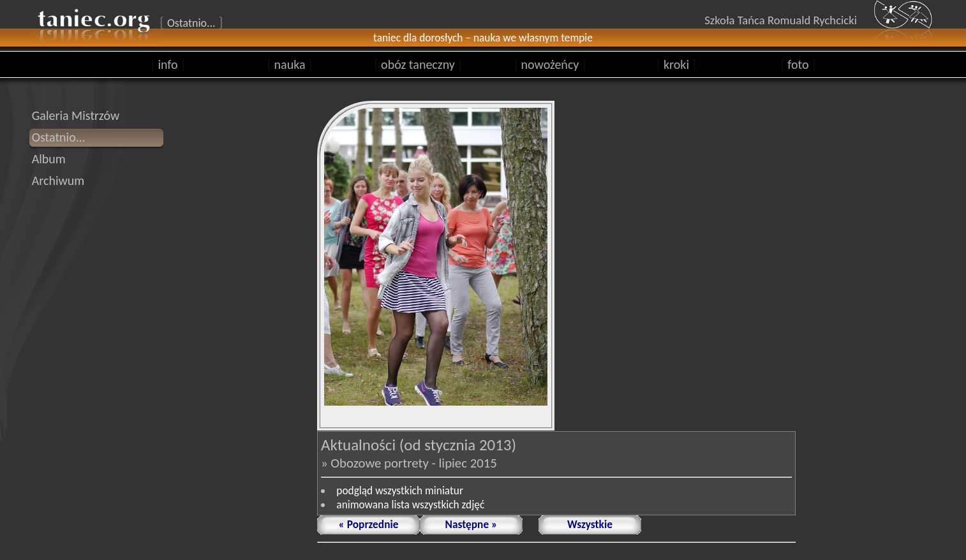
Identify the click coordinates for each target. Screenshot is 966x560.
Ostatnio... (59, 137)
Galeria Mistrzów (76, 115)
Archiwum (58, 181)
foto (799, 64)
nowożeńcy (550, 64)
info (168, 64)
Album (49, 159)
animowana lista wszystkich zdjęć (410, 505)
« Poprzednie (369, 524)
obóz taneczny (418, 64)
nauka (290, 64)
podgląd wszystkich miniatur (400, 490)
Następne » (472, 524)
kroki (676, 64)
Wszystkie (590, 524)
